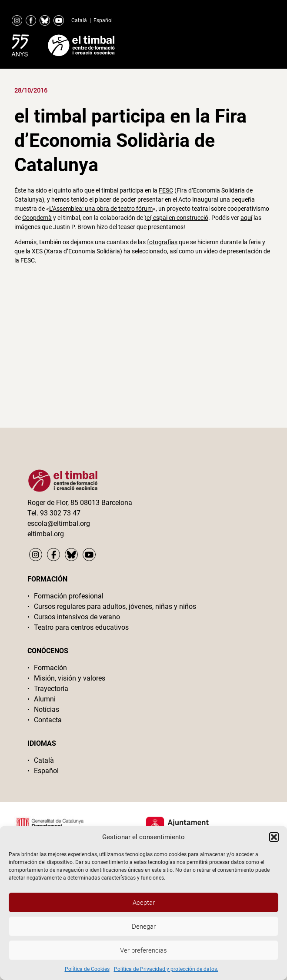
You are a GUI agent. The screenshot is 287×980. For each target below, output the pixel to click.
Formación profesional (69, 596)
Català (79, 20)
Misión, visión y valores (70, 678)
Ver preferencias (143, 950)
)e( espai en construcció (176, 218)
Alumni (45, 699)
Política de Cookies (87, 969)
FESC (166, 190)
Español (103, 20)
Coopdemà (37, 218)
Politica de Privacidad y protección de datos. (166, 969)
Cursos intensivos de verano (77, 617)
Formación (50, 668)
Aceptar (144, 903)
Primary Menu (252, 43)
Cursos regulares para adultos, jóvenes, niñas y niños (115, 606)
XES (37, 251)
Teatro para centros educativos (81, 627)
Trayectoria (51, 689)
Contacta (48, 720)
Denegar (144, 927)
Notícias (47, 709)
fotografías (162, 242)
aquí (246, 218)
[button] (274, 837)
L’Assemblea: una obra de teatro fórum (101, 209)
